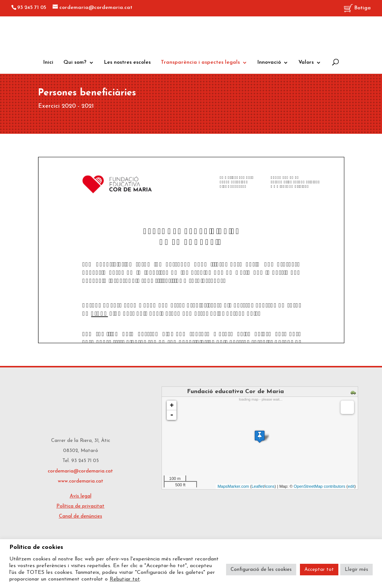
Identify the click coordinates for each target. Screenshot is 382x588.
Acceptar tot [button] (319, 570)
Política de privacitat (80, 506)
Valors (306, 63)
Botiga (357, 8)
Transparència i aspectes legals (200, 63)
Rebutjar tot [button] (125, 579)
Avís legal (81, 496)
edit (351, 486)
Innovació (269, 63)
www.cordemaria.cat (81, 481)
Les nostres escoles (127, 63)
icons (270, 486)
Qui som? (75, 63)
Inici (48, 63)
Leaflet (258, 486)
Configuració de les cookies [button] (261, 570)
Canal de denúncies (81, 516)
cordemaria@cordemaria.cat (80, 471)
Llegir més (356, 570)
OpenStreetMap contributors (319, 486)
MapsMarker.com (233, 486)
